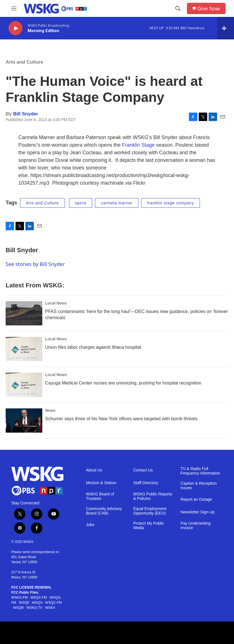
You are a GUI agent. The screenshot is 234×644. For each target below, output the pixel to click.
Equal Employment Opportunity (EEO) (150, 511)
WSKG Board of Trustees (100, 496)
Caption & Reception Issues (198, 486)
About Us (94, 470)
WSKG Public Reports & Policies (153, 496)
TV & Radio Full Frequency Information (200, 471)
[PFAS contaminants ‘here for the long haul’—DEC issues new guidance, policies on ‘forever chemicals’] (24, 313)
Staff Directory (146, 483)
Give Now (209, 9)
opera (81, 203)
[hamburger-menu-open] (14, 8)
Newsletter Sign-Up (197, 512)
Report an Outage (196, 499)
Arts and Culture (24, 62)
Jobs (90, 525)
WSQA (37, 603)
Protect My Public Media (149, 526)
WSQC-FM (53, 603)
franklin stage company (171, 203)
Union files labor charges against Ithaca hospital (93, 347)
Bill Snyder (26, 114)
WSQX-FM (39, 598)
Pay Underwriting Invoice (196, 526)
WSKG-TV (34, 608)
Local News (56, 303)
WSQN (18, 608)
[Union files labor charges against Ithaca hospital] (24, 349)
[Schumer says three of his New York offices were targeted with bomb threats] (24, 421)
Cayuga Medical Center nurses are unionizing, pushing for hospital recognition (123, 383)
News (50, 410)
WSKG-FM (19, 598)
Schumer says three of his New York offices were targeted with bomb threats (121, 419)
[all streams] (226, 28)
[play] (16, 28)
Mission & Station (101, 483)
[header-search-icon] (178, 8)
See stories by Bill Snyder (35, 264)
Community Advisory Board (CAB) (104, 511)
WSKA (50, 608)
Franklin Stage (138, 145)
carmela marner (117, 203)
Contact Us (143, 470)
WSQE (24, 603)
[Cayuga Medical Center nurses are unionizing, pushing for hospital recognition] (24, 385)
